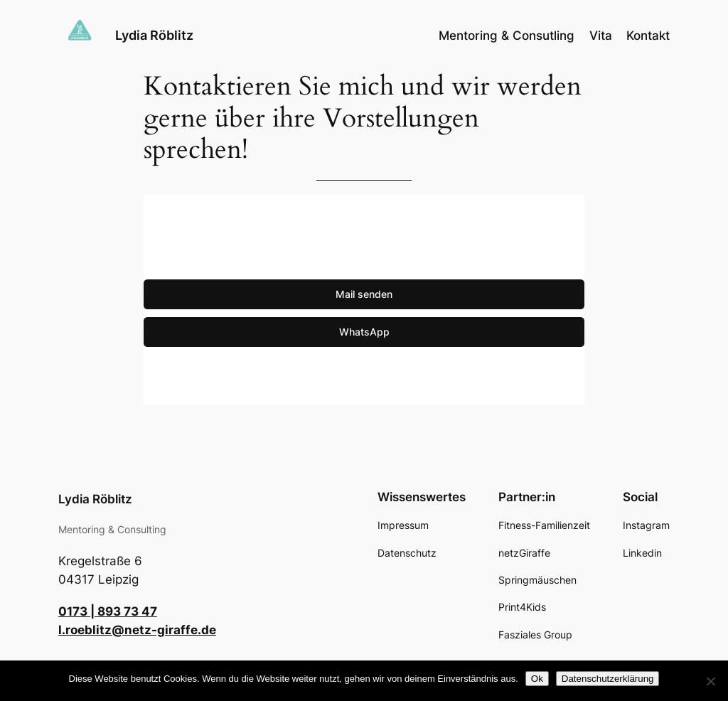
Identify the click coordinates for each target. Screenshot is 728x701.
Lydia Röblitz (154, 35)
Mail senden (364, 294)
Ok (537, 679)
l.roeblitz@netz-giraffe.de (137, 630)
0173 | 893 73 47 (108, 611)
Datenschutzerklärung (608, 679)
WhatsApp (364, 332)
